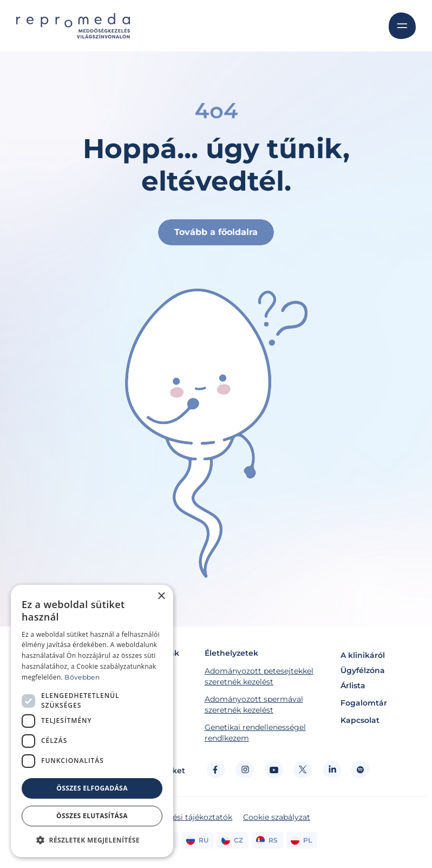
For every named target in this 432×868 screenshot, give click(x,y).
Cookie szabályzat (277, 817)
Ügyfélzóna (363, 670)
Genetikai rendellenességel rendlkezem (255, 733)
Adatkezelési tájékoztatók (184, 817)
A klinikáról (363, 655)
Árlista (353, 686)
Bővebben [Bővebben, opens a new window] (82, 677)
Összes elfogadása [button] (92, 788)
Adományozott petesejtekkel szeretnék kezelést (259, 676)
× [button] (161, 596)
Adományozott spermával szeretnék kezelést (254, 704)
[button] (92, 840)
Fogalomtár (364, 703)
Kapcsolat (360, 720)
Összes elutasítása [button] (92, 816)
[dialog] (92, 721)
